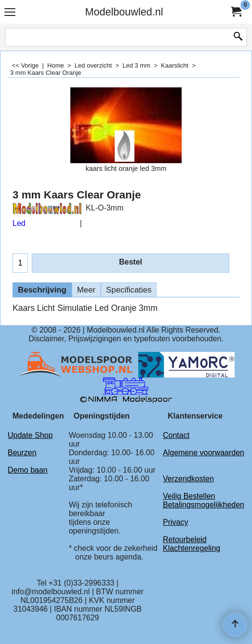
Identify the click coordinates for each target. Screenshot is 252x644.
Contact (176, 435)
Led (19, 223)
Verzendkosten (188, 479)
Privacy (175, 522)
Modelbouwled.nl (124, 12)
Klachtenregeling (192, 548)
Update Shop (30, 435)
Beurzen (22, 453)
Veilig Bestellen (189, 496)
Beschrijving (42, 290)
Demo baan (28, 470)
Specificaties (129, 290)
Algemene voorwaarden (204, 453)
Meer (86, 290)
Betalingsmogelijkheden (204, 505)
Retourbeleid (185, 539)
